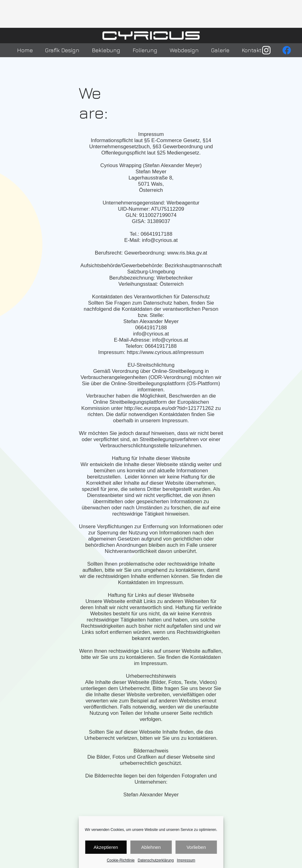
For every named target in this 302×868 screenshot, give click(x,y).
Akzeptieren (106, 847)
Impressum (186, 860)
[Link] (151, 36)
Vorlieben (196, 847)
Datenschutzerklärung (156, 860)
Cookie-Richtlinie (121, 860)
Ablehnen (151, 847)
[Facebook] (287, 50)
